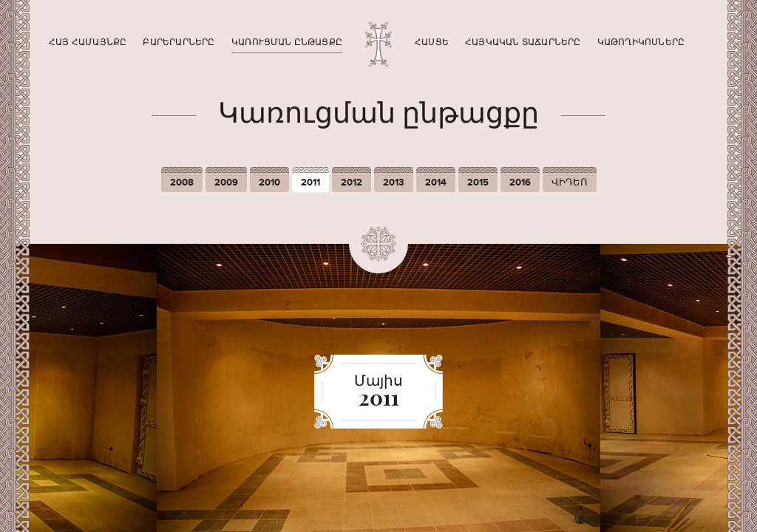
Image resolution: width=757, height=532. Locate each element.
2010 (269, 183)
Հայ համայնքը (88, 42)
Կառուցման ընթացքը (287, 42)
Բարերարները (179, 42)
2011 (310, 183)
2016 (520, 183)
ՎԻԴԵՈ (570, 183)
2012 (352, 183)
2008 (182, 183)
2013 (394, 183)
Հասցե (432, 42)
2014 (436, 183)
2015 (478, 183)
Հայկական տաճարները (523, 42)
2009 (226, 183)
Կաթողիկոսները (641, 42)
